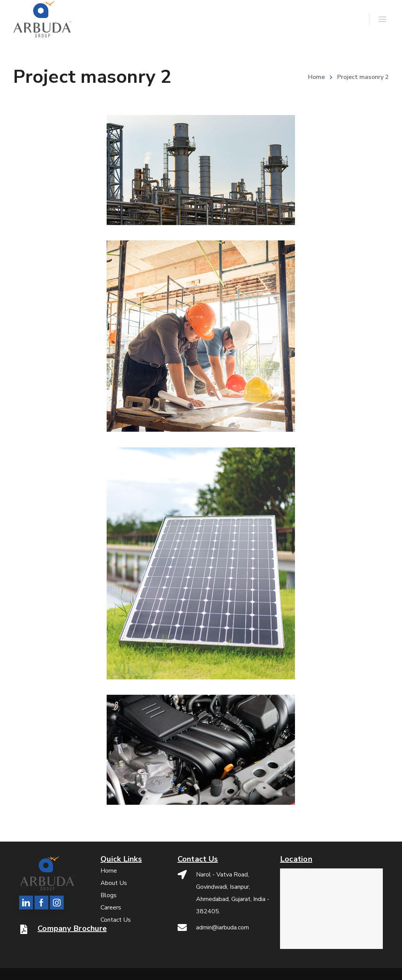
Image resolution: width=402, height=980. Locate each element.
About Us (114, 883)
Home (316, 77)
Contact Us (116, 920)
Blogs (109, 895)
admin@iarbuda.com (222, 927)
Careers (111, 908)
